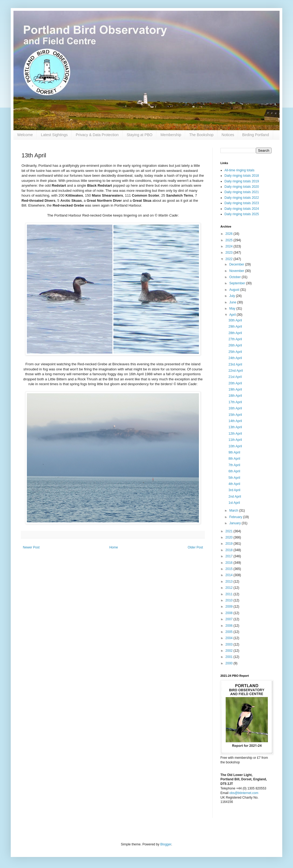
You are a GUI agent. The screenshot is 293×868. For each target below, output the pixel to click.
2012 (230, 588)
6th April (234, 471)
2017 (230, 556)
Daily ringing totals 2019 (242, 181)
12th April (235, 434)
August (235, 290)
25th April (235, 352)
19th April (235, 389)
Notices (228, 135)
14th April (235, 421)
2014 (230, 575)
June (233, 302)
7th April (234, 465)
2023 (230, 253)
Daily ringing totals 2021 (242, 192)
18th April (235, 396)
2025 (230, 240)
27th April (235, 339)
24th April (235, 358)
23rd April (235, 364)
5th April (234, 478)
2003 (230, 644)
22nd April (236, 371)
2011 (230, 594)
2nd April (235, 497)
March (234, 511)
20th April (235, 383)
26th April (235, 345)
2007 (230, 619)
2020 (230, 537)
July (233, 296)
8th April (234, 459)
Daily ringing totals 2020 (242, 187)
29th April (235, 327)
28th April (235, 333)
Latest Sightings (54, 135)
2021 (230, 531)
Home (114, 547)
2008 (230, 613)
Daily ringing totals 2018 (242, 176)
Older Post (195, 547)
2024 (230, 246)
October (235, 277)
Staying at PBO (140, 135)
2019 (230, 544)
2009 (230, 607)
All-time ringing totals (239, 170)
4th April (234, 484)
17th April (235, 402)
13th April (235, 427)
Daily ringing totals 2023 (242, 203)
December (237, 264)
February (236, 517)
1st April (234, 503)
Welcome (25, 135)
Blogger (166, 844)
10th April (235, 446)
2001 (230, 657)
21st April (235, 377)
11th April (235, 440)
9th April (234, 452)
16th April (235, 408)
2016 (230, 563)
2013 (230, 582)
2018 (230, 550)
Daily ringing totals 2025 (242, 214)
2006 (230, 626)
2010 (230, 600)
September (238, 283)
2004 (230, 638)
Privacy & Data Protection (97, 135)
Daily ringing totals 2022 (242, 198)
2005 (230, 632)
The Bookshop (201, 135)
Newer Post (31, 547)
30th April (235, 320)
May (233, 309)
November (237, 271)
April (233, 315)
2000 (230, 663)
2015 (230, 569)
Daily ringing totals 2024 (242, 209)
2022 (230, 259)
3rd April (234, 490)
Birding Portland (256, 135)
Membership (171, 135)
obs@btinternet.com (244, 793)
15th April (235, 415)
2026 (230, 234)
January (235, 523)
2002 (230, 651)
